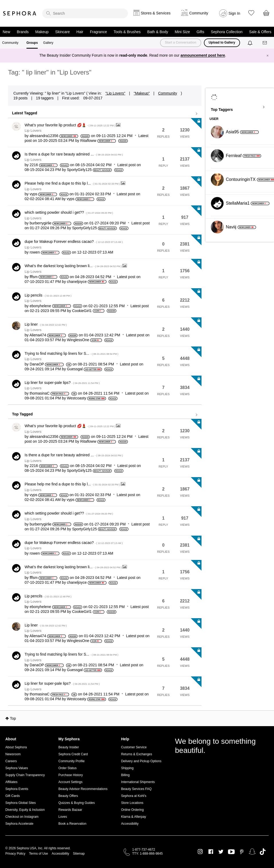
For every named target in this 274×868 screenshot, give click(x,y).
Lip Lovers (33, 131)
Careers (11, 761)
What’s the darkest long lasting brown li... (73, 266)
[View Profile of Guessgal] (75, 369)
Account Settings (70, 782)
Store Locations (132, 803)
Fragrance (98, 32)
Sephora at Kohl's (134, 796)
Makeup (42, 32)
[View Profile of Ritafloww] (88, 141)
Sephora (20, 13)
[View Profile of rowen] (35, 252)
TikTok (263, 852)
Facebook (211, 852)
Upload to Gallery (222, 42)
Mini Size (182, 32)
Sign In (234, 13)
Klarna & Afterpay (133, 817)
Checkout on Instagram (22, 817)
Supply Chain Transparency (25, 775)
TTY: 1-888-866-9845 (147, 854)
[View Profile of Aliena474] (38, 335)
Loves (63, 817)
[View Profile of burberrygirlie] (41, 223)
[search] (85, 13)
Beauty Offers (68, 796)
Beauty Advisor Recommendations (83, 789)
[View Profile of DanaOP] (37, 364)
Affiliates (11, 782)
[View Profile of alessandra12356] (44, 136)
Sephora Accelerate (19, 824)
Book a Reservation (72, 824)
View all (105, 114)
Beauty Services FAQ (136, 789)
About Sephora (16, 747)
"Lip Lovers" (115, 93)
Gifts (200, 32)
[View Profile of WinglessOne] (78, 340)
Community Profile (71, 761)
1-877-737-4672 (144, 850)
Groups (32, 43)
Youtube (231, 852)
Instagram (200, 852)
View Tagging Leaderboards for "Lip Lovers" (240, 107)
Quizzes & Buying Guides (77, 803)
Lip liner (46, 324)
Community (10, 43)
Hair (80, 32)
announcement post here (203, 55)
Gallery (48, 43)
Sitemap (79, 854)
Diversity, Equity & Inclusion (25, 810)
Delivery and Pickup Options (141, 761)
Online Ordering (132, 810)
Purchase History (71, 775)
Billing (125, 775)
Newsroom (13, 754)
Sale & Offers (260, 32)
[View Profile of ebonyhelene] (40, 306)
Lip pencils (48, 295)
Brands (23, 32)
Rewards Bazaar (70, 810)
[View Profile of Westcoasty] (77, 398)
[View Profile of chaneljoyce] (77, 282)
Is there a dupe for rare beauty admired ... (74, 154)
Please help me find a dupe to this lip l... (73, 183)
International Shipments (138, 782)
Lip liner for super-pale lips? (62, 383)
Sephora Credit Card (73, 754)
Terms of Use (39, 854)
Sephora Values (17, 768)
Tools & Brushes (127, 32)
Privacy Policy (15, 854)
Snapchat (252, 852)
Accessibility (130, 824)
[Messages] (265, 43)
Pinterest (242, 852)
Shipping (127, 768)
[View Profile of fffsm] (34, 277)
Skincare (62, 32)
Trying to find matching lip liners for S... (71, 353)
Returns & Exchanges (136, 754)
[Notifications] (251, 43)
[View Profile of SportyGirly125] (79, 170)
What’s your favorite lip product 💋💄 (70, 125)
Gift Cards (13, 796)
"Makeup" (142, 93)
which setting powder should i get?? (69, 212)
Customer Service (134, 747)
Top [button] (13, 718)
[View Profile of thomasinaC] (40, 393)
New (6, 32)
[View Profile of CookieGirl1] (82, 311)
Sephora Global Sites (20, 803)
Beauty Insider (69, 747)
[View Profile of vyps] (34, 194)
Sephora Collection (227, 32)
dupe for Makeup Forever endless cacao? (74, 242)
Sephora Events (17, 789)
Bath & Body (158, 32)
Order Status (67, 768)
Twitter (221, 852)
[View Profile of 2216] (34, 165)
